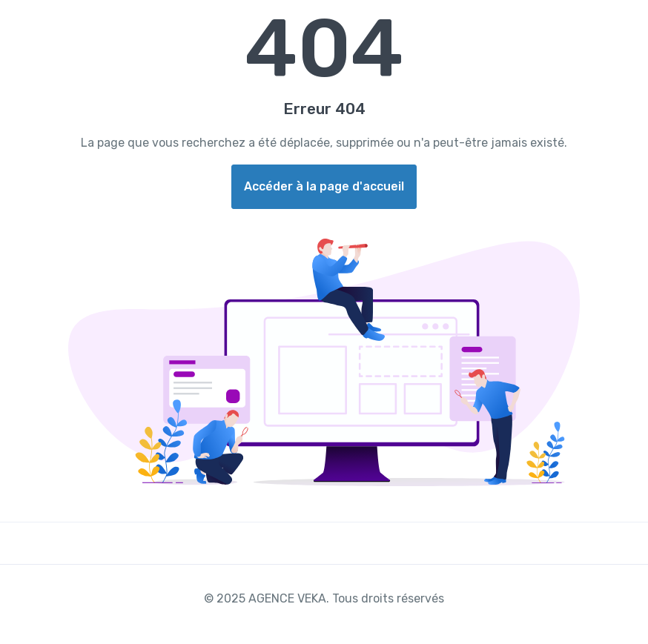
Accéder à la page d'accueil (324, 186)
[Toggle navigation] (624, 20)
